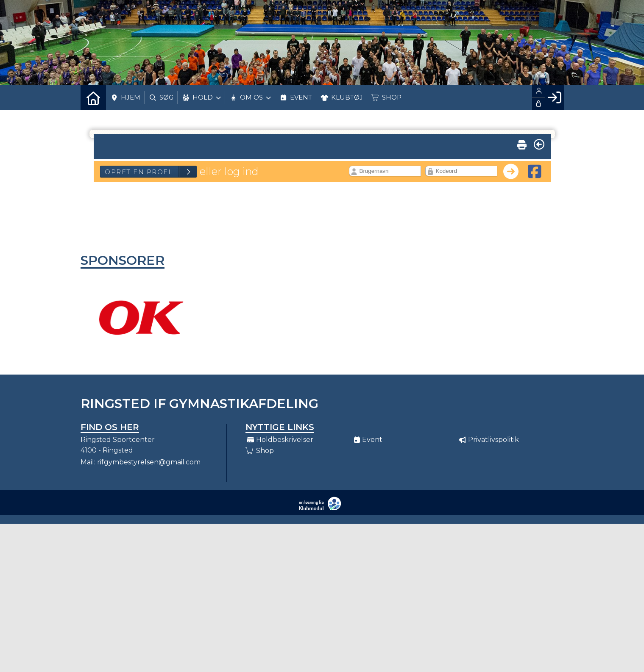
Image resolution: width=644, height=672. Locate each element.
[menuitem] (93, 97)
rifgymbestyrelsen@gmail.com (149, 462)
